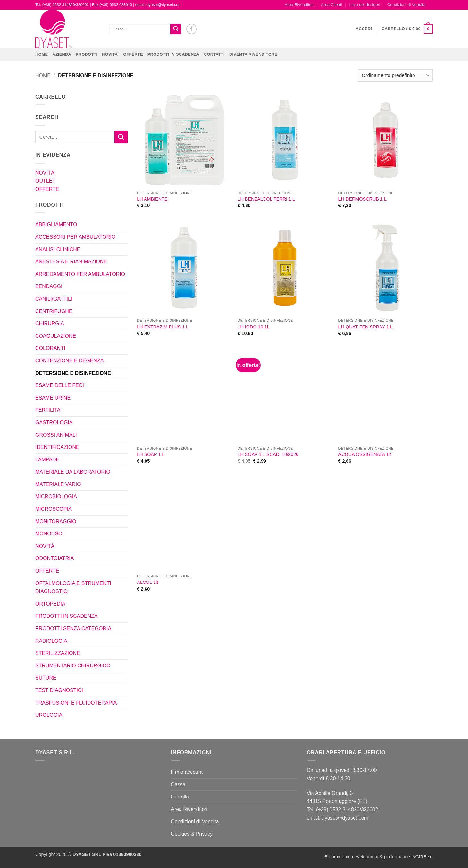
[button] (364, 29)
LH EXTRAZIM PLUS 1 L (163, 327)
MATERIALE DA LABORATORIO (73, 472)
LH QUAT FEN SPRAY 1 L (366, 327)
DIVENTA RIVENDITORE (253, 54)
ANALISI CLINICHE (58, 249)
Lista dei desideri (365, 5)
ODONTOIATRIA (54, 558)
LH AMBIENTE (152, 199)
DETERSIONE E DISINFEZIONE (73, 373)
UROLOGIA (49, 715)
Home (42, 54)
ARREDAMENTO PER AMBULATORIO (80, 274)
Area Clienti (331, 5)
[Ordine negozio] (395, 75)
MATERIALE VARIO (58, 484)
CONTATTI (214, 54)
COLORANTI (50, 348)
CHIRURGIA (50, 323)
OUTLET (45, 181)
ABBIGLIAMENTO (56, 224)
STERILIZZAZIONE (58, 653)
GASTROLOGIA (54, 422)
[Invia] (176, 29)
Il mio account (187, 772)
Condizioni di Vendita (406, 5)
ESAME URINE (53, 398)
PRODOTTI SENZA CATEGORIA (73, 628)
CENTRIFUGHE (54, 311)
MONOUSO (49, 534)
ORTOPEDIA (50, 604)
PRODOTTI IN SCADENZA (173, 54)
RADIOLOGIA (51, 641)
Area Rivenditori (299, 5)
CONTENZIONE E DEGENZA (69, 361)
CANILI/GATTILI (54, 299)
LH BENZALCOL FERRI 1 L (266, 199)
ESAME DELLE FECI (60, 385)
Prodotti (87, 54)
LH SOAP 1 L (151, 454)
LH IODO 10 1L (253, 327)
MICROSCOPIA (54, 509)
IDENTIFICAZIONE (57, 447)
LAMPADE (47, 460)
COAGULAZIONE (56, 336)
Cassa (178, 785)
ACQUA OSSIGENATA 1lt (365, 454)
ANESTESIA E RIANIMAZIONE (71, 262)
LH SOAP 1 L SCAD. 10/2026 (268, 454)
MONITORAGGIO (56, 521)
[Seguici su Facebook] (192, 29)
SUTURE (46, 678)
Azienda (62, 54)
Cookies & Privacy (192, 834)
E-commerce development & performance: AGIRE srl (379, 857)
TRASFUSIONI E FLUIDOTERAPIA (76, 703)
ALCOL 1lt (147, 582)
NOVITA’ (110, 54)
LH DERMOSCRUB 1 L (363, 199)
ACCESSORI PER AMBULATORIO (75, 237)
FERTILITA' (48, 410)
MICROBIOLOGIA (56, 496)
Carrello (180, 797)
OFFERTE (133, 54)
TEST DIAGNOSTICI (59, 690)
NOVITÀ (45, 173)
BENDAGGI (49, 286)
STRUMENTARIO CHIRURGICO (73, 666)
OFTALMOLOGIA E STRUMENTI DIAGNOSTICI (73, 587)
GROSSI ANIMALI (56, 435)
